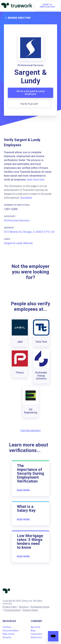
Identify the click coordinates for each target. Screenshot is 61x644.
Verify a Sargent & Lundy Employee (30, 93)
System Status (30, 610)
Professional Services (17, 220)
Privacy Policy (10, 607)
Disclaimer (26, 198)
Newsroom (36, 637)
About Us (35, 627)
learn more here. (36, 180)
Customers (36, 634)
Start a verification (47, 6)
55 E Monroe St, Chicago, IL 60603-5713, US (29, 232)
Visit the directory (31, 430)
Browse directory (17, 18)
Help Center (9, 634)
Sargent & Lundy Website (18, 243)
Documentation (12, 610)
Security (7, 637)
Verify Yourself (29, 104)
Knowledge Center (40, 607)
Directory (24, 607)
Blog (33, 631)
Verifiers (7, 627)
